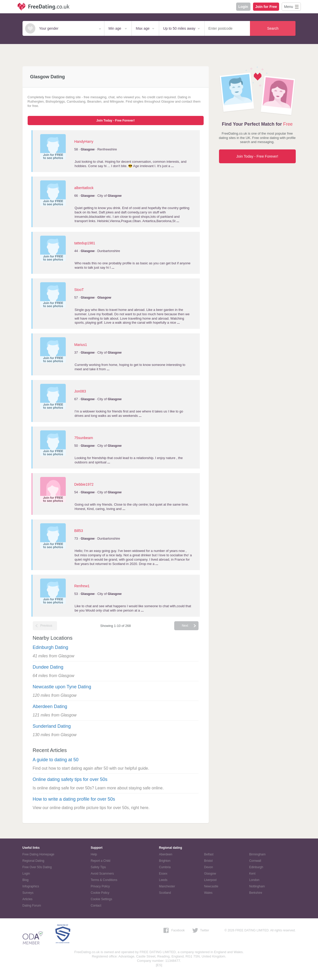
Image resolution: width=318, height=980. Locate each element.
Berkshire (256, 893)
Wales (208, 893)
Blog (26, 880)
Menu (288, 7)
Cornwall (255, 861)
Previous (46, 626)
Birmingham (257, 854)
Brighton (165, 861)
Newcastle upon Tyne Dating (62, 687)
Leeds (163, 880)
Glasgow (210, 874)
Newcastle (211, 886)
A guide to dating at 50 (56, 760)
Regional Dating (33, 861)
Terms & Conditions (104, 880)
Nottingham (257, 886)
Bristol (208, 861)
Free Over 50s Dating (37, 867)
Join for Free (266, 7)
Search (273, 28)
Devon (209, 867)
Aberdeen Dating (50, 706)
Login (243, 7)
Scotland (165, 893)
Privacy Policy (100, 886)
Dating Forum (32, 906)
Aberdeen (166, 854)
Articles (28, 899)
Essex (163, 874)
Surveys (28, 893)
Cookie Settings (102, 899)
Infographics (31, 886)
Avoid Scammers (102, 874)
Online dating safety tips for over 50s (70, 779)
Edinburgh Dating (51, 647)
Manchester (167, 886)
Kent (252, 874)
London (254, 880)
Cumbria (165, 867)
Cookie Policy (100, 893)
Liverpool (210, 880)
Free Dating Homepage (39, 854)
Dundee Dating (48, 667)
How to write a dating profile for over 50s (74, 799)
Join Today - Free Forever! (116, 121)
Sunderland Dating (52, 726)
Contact (96, 906)
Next (185, 626)
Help (94, 854)
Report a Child (101, 861)
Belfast (209, 854)
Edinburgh (256, 867)
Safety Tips (98, 867)
